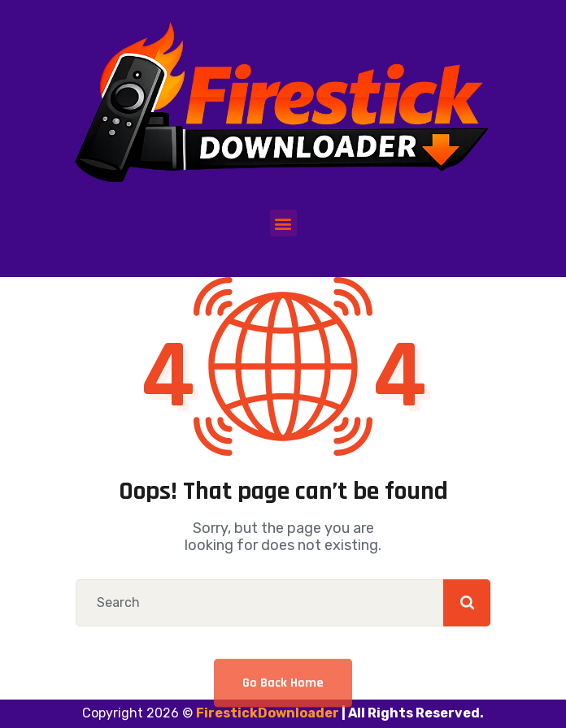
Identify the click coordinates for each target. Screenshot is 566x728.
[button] (283, 223)
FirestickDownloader (268, 713)
